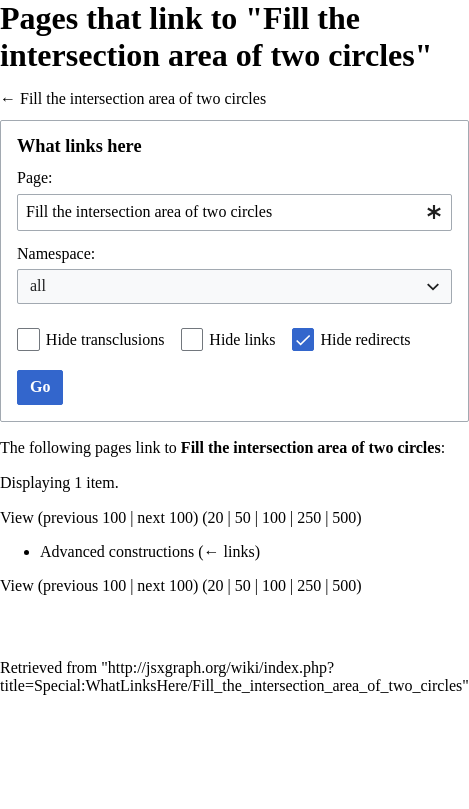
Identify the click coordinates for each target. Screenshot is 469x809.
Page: (35, 177)
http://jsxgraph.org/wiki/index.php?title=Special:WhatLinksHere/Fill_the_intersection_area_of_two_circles (231, 676)
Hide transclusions (105, 339)
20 (216, 517)
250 (309, 517)
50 (243, 517)
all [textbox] (38, 285)
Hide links (242, 339)
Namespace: (56, 253)
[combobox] (234, 212)
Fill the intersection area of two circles (143, 98)
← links (229, 551)
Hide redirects (365, 339)
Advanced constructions (117, 551)
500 (344, 517)
